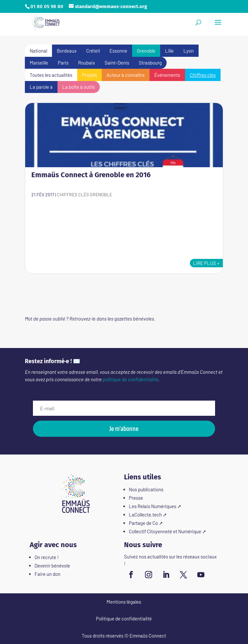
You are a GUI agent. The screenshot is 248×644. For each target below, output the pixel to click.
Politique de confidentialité (124, 618)
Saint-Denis (117, 63)
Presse (136, 498)
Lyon (189, 51)
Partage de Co (143, 523)
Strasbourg (150, 63)
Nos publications (146, 489)
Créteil (93, 51)
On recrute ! (47, 557)
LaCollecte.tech (145, 515)
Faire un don (47, 574)
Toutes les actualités (51, 75)
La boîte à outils (79, 87)
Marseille (39, 63)
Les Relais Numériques (153, 506)
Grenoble (146, 51)
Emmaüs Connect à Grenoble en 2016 (91, 175)
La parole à (41, 87)
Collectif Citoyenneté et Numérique (165, 531)
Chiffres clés (203, 75)
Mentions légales (124, 602)
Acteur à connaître (126, 75)
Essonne (118, 51)
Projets (89, 75)
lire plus (205, 263)
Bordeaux (67, 51)
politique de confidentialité (130, 379)
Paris (63, 63)
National (38, 51)
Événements (167, 75)
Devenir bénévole (52, 566)
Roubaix (87, 63)
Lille (169, 51)
